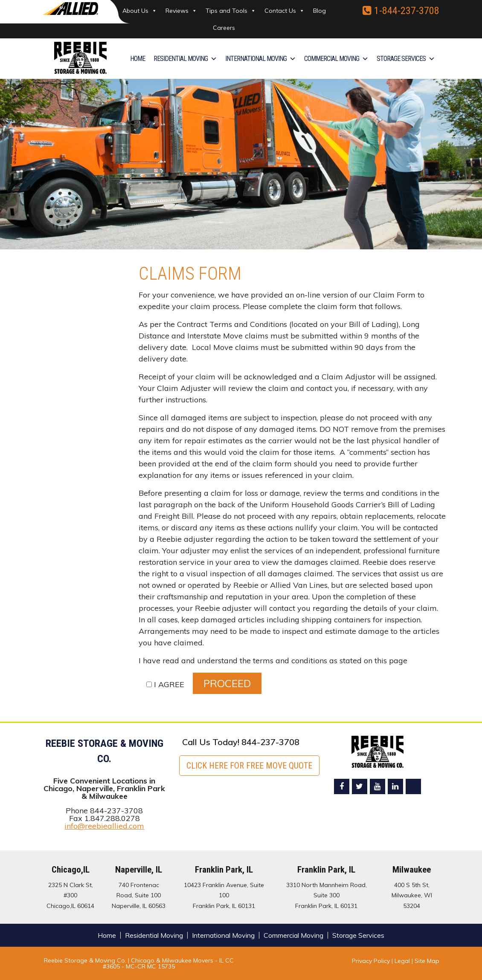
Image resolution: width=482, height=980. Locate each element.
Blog (319, 11)
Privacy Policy (371, 960)
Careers (224, 28)
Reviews (181, 11)
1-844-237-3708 (401, 10)
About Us (140, 11)
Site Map (427, 960)
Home (138, 59)
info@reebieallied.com (104, 826)
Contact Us (285, 11)
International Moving (260, 59)
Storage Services (406, 59)
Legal (403, 960)
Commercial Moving (336, 59)
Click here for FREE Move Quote (249, 766)
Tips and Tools (231, 11)
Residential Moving (185, 59)
